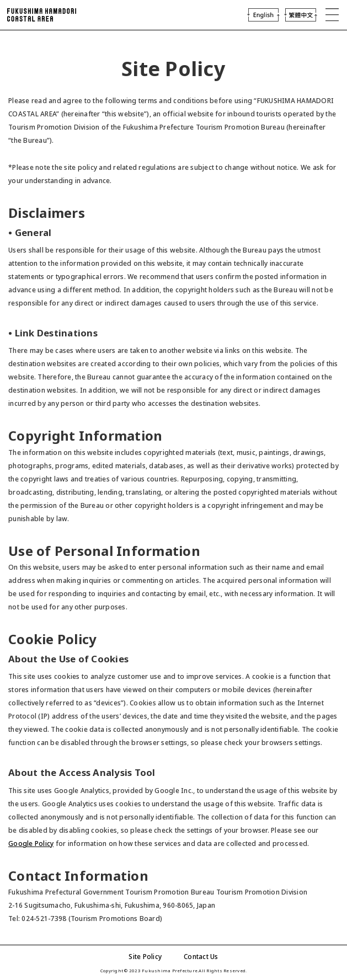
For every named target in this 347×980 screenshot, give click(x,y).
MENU (332, 15)
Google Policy (31, 844)
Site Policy (145, 957)
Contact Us (201, 957)
